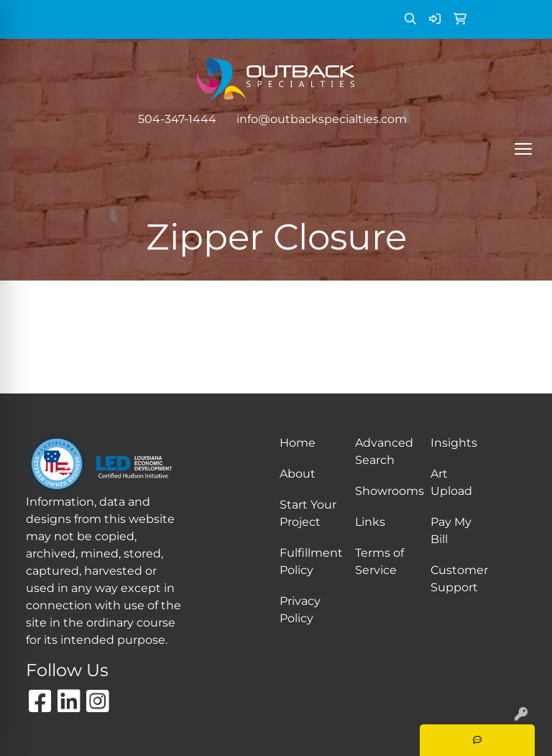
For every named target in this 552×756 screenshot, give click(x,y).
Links (370, 522)
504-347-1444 (177, 119)
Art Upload (451, 482)
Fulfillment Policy (309, 561)
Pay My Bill (451, 530)
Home (298, 443)
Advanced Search (384, 451)
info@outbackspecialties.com (322, 119)
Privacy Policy (300, 610)
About (298, 474)
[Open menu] (523, 149)
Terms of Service (379, 561)
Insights (454, 443)
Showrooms (384, 491)
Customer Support (459, 579)
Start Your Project (308, 513)
